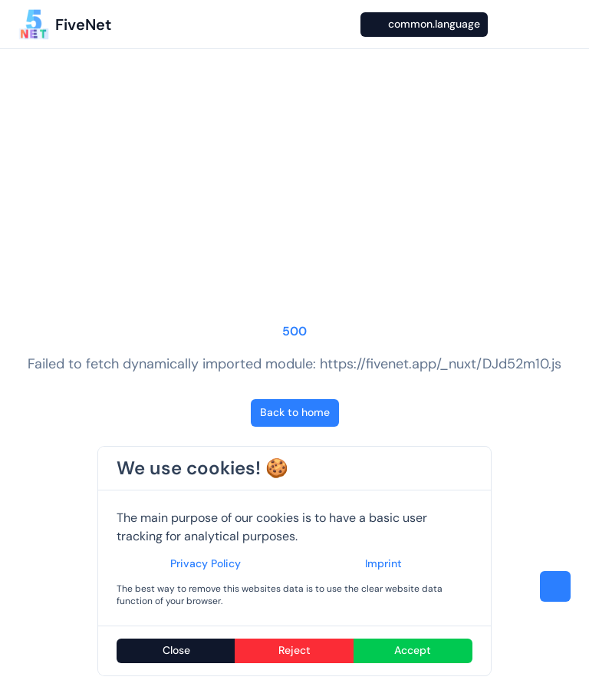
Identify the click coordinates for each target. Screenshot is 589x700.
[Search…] (344, 25)
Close (176, 650)
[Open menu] (563, 25)
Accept (413, 650)
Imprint (383, 563)
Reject (294, 650)
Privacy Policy (206, 563)
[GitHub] (534, 25)
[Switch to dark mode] (505, 25)
